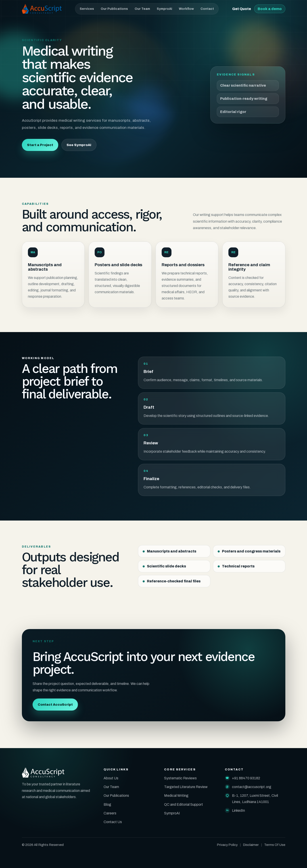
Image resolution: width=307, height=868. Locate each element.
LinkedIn (238, 810)
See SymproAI (79, 145)
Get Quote (242, 9)
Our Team (142, 9)
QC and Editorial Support (184, 804)
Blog (107, 804)
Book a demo (270, 9)
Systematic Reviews (180, 778)
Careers (110, 813)
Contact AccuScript (55, 705)
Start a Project (40, 145)
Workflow (186, 9)
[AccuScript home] (42, 9)
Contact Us (113, 822)
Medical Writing (176, 796)
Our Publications (114, 9)
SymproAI (164, 9)
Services (87, 9)
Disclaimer (251, 845)
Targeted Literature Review (186, 787)
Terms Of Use (275, 845)
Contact (207, 9)
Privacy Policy (227, 845)
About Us (111, 778)
